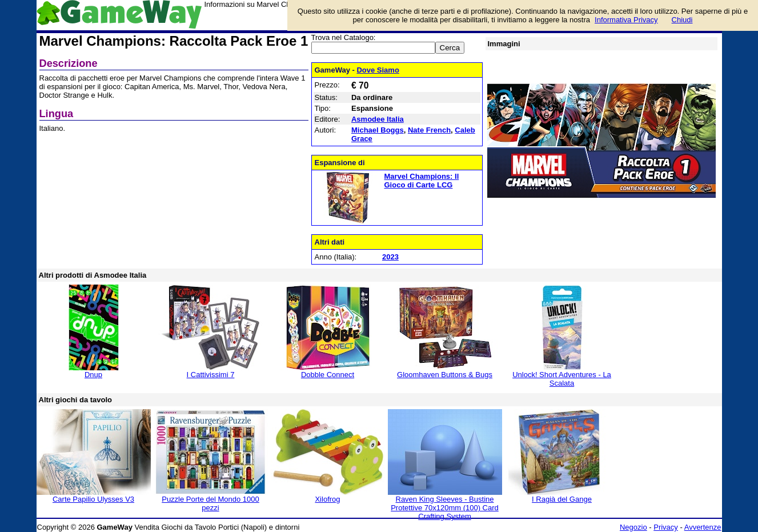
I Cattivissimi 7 (211, 375)
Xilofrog (327, 499)
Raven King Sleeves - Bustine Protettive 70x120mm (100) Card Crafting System (445, 508)
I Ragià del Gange (562, 499)
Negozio (633, 527)
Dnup (93, 375)
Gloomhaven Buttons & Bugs (445, 375)
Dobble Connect (328, 375)
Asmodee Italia (378, 119)
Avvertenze (703, 527)
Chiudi (682, 20)
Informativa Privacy (626, 20)
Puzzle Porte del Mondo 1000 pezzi (210, 503)
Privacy (666, 527)
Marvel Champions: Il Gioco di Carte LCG (422, 181)
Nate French (429, 130)
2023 (390, 257)
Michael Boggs (378, 130)
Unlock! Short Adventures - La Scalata (562, 379)
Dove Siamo (378, 70)
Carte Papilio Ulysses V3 (93, 499)
